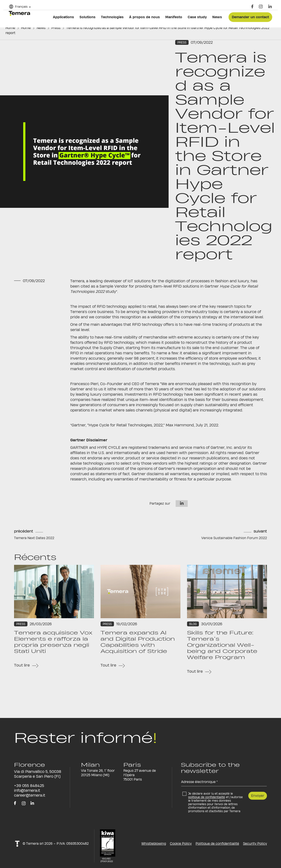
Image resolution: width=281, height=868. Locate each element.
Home (10, 28)
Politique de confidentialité (217, 844)
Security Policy (255, 844)
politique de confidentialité (207, 797)
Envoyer (258, 796)
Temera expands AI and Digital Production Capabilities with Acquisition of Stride (138, 642)
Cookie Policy (181, 844)
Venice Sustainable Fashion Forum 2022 (234, 538)
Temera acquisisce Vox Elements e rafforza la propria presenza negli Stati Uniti (53, 642)
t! (17, 844)
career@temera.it (30, 795)
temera (19, 13)
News (41, 28)
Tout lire (22, 665)
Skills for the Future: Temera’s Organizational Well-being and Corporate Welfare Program (222, 645)
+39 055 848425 (29, 786)
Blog (193, 624)
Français (21, 6)
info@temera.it (27, 790)
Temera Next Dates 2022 (34, 538)
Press (56, 28)
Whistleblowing (154, 844)
